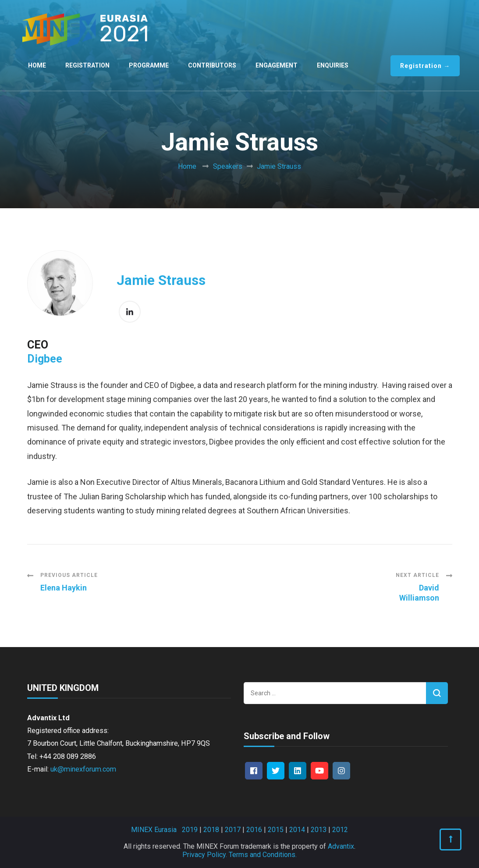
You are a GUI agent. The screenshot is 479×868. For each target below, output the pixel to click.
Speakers (228, 166)
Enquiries (333, 65)
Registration (87, 65)
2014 (297, 830)
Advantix (341, 846)
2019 (190, 830)
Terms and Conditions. (263, 855)
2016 (254, 830)
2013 (319, 830)
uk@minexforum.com (83, 769)
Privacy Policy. (205, 855)
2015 (276, 830)
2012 (340, 830)
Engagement (277, 65)
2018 (211, 830)
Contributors (212, 65)
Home (37, 65)
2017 (233, 830)
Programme (149, 65)
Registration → (425, 66)
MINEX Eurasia (154, 830)
